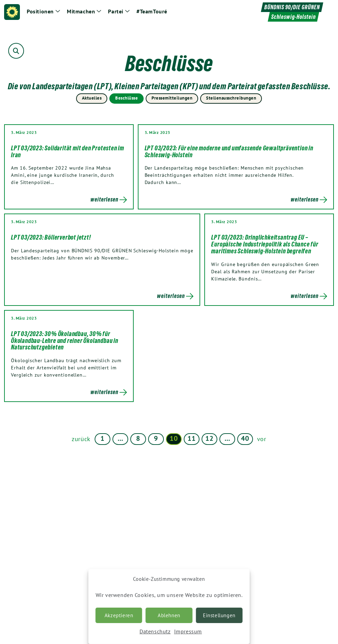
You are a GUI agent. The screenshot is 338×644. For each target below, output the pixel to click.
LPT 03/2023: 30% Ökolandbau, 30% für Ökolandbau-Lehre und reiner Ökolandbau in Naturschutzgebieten (65, 341)
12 (209, 438)
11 (191, 438)
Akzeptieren (119, 615)
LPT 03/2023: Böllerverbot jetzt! (51, 237)
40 (245, 438)
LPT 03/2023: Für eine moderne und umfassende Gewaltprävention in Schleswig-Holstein (229, 151)
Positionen (40, 11)
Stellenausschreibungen (231, 98)
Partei (116, 11)
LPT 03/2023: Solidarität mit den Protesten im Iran (68, 151)
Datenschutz (155, 631)
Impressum (188, 631)
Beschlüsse (126, 98)
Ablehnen (169, 615)
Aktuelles (92, 98)
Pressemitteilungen (172, 98)
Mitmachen (81, 11)
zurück (81, 439)
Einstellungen (219, 615)
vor (262, 439)
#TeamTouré (152, 11)
